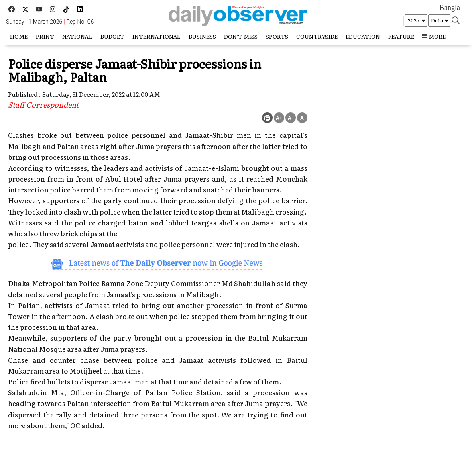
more (434, 36)
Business (202, 36)
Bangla (450, 8)
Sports (277, 36)
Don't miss (241, 36)
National (77, 36)
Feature (401, 36)
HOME (19, 36)
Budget (112, 36)
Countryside (317, 36)
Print (45, 36)
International (157, 36)
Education (363, 36)
